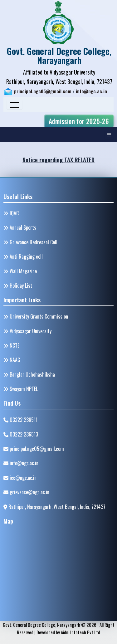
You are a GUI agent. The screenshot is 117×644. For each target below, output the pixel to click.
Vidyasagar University (27, 331)
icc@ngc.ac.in (20, 478)
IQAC (11, 213)
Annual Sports (20, 227)
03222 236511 (20, 420)
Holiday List (18, 285)
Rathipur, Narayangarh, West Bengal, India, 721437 (54, 507)
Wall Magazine (20, 271)
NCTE (11, 345)
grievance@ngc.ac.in (26, 492)
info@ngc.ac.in (91, 91)
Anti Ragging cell (23, 256)
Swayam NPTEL (21, 389)
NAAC (12, 360)
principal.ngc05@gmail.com (43, 91)
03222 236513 (21, 434)
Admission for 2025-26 (79, 121)
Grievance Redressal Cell (30, 242)
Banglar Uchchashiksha (29, 374)
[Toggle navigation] (15, 105)
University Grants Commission (36, 316)
